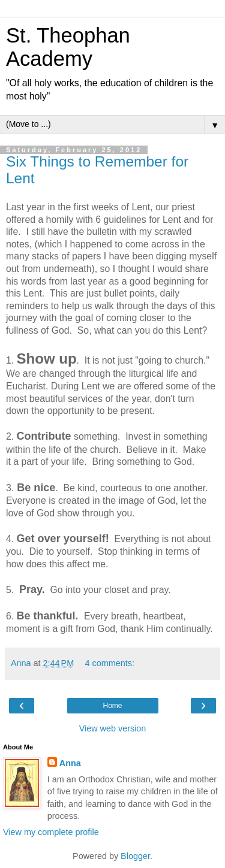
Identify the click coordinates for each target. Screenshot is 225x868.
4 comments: (110, 663)
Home (112, 706)
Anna (70, 763)
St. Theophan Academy (68, 47)
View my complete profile (51, 832)
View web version (113, 728)
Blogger (135, 856)
